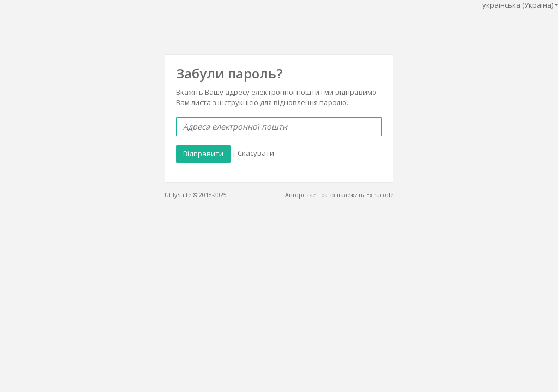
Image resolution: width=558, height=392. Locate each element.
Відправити (203, 154)
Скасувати (256, 154)
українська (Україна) (518, 5)
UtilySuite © (181, 195)
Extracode (380, 195)
